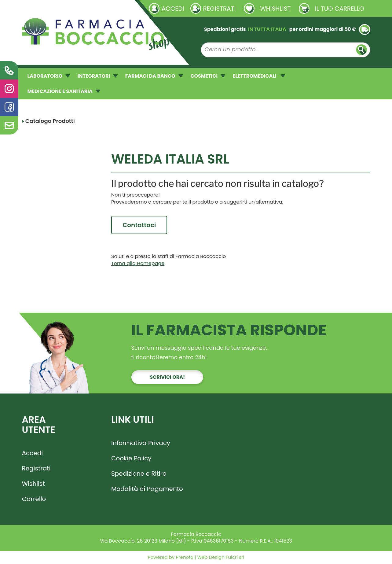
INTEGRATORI (98, 76)
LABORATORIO (49, 76)
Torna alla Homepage (138, 264)
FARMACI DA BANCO (154, 76)
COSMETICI (208, 76)
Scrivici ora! (167, 377)
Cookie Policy (131, 459)
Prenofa (184, 558)
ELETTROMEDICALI (259, 76)
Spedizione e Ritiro (139, 474)
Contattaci (139, 225)
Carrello (34, 499)
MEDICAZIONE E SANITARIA (64, 91)
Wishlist (33, 484)
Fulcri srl (235, 558)
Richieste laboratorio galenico (59, 8)
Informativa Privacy (141, 443)
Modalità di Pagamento (147, 489)
